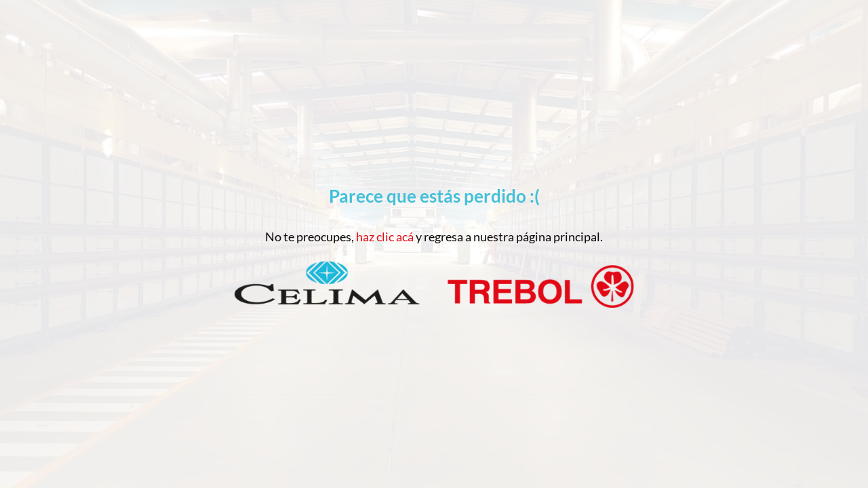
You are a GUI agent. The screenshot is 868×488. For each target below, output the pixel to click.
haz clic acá (385, 237)
